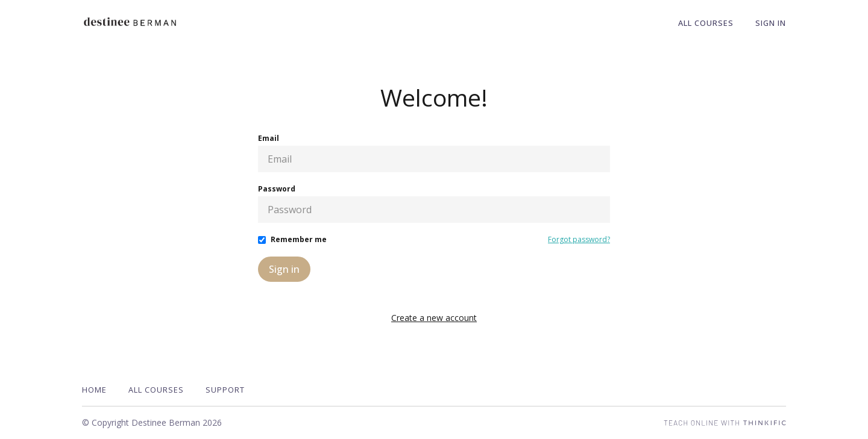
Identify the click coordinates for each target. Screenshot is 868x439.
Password (277, 189)
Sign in (284, 269)
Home (94, 390)
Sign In (771, 23)
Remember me (299, 239)
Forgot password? (579, 239)
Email (269, 138)
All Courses (706, 23)
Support (225, 390)
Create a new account (434, 318)
